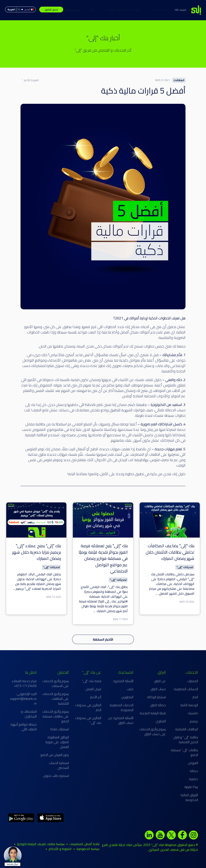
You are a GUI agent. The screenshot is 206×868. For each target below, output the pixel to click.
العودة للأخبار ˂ (30, 80)
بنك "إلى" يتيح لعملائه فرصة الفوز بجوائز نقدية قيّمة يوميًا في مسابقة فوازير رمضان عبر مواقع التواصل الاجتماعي (103, 558)
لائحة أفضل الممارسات (84, 844)
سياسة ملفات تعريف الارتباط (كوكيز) (41, 844)
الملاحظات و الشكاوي (29, 714)
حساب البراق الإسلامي (19, 10)
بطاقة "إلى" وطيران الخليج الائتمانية (186, 740)
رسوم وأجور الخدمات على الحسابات (56, 683)
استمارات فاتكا (60, 729)
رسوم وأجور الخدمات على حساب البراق (152, 731)
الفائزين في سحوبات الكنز (88, 707)
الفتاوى (161, 721)
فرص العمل (93, 689)
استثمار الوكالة (156, 697)
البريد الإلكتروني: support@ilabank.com (23, 699)
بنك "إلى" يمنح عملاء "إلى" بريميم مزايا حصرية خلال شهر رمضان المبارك (37, 552)
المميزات (193, 681)
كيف (130, 689)
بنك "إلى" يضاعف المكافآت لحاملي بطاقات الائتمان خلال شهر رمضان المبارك (170, 552)
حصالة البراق (158, 705)
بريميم (194, 721)
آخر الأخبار (96, 697)
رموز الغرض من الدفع (55, 755)
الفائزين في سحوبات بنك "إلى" (88, 720)
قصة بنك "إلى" (92, 681)
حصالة (194, 771)
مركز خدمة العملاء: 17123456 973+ (24, 683)
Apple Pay (191, 787)
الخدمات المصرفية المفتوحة (122, 707)
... (157, 593)
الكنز (75, 10)
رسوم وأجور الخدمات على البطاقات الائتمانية (56, 699)
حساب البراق (158, 689)
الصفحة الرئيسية (142, 10)
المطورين (127, 697)
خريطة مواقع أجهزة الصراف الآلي (24, 727)
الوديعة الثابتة (189, 705)
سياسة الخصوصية (88, 849)
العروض (193, 763)
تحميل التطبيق (51, 10)
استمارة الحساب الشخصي (59, 765)
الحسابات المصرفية (186, 689)
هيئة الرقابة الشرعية (153, 713)
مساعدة (37, 10)
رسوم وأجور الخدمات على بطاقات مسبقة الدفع (56, 716)
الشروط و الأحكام (60, 849)
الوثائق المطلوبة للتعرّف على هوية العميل (57, 742)
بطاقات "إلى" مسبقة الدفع (184, 752)
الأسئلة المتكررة (123, 681)
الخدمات (128, 10)
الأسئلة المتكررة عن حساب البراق (121, 720)
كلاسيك (193, 713)
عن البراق (160, 681)
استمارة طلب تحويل (56, 776)
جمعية (193, 779)
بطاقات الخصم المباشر (110, 10)
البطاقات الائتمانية (90, 10)
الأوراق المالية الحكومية (189, 797)
